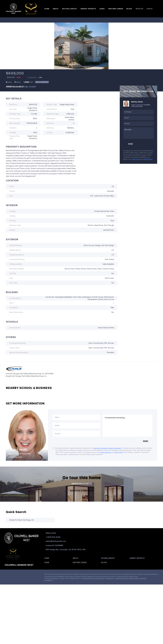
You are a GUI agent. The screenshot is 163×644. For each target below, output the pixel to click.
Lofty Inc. (55, 578)
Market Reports (88, 9)
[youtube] (25, 575)
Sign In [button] (150, 9)
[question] (138, 133)
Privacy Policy (148, 159)
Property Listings (134, 578)
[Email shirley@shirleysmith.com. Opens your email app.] (60, 541)
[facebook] (6, 575)
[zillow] (16, 575)
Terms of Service (105, 452)
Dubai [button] (102, 9)
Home (47, 9)
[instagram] (20, 575)
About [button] (56, 9)
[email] (138, 118)
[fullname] (138, 112)
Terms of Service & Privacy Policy (93, 578)
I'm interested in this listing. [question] (128, 426)
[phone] (138, 124)
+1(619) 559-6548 (137, 106)
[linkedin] (11, 575)
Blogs (129, 9)
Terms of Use (136, 159)
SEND (146, 441)
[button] (47, 559)
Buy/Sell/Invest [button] (70, 9)
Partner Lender (116, 9)
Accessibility (48, 580)
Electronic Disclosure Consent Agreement (107, 448)
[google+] (30, 575)
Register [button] (139, 9)
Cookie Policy (110, 578)
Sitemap (143, 578)
